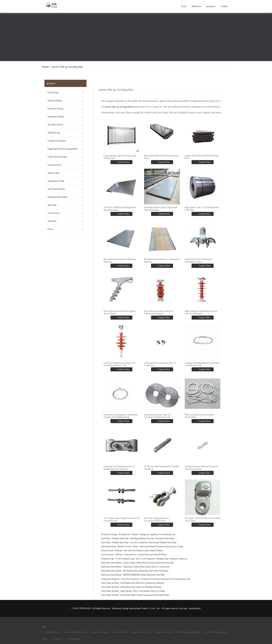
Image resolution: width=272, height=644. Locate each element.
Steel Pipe (52, 205)
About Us (197, 6)
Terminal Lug (54, 133)
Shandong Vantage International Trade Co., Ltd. (134, 608)
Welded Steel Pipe (120, 538)
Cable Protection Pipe (57, 157)
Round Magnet (74, 639)
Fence (50, 229)
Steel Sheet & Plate (56, 189)
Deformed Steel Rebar (58, 197)
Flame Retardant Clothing (188, 632)
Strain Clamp (54, 173)
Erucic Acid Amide (100, 632)
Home (184, 6)
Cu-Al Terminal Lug (125, 559)
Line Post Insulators (130, 579)
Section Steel (54, 213)
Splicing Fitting (55, 101)
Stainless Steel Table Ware (75, 632)
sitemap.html (195, 608)
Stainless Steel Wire (163, 632)
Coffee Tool (58, 639)
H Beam (119, 551)
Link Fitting (53, 93)
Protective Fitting (55, 109)
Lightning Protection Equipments (63, 149)
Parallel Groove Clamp (127, 546)
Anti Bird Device (55, 125)
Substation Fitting (56, 117)
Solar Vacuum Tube (141, 632)
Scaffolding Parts (51, 632)
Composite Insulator (57, 141)
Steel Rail (52, 221)
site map (183, 608)
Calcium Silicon (121, 632)
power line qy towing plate (68, 67)
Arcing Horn (124, 534)
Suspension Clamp (56, 181)
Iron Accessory (54, 165)
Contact (224, 6)
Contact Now (123, 162)
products (211, 6)
